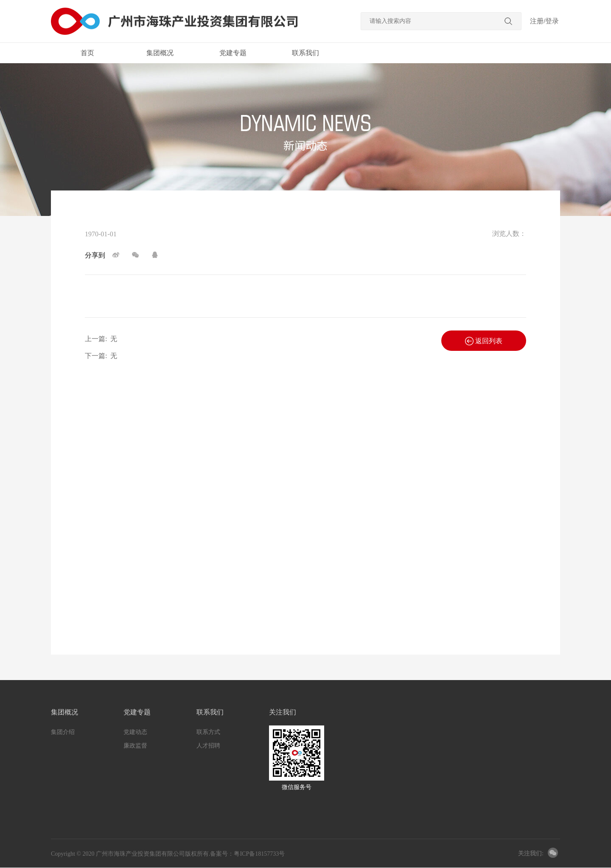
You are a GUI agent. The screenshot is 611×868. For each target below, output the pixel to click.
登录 (552, 21)
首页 (87, 53)
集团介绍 (63, 732)
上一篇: (101, 339)
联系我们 (305, 53)
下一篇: (101, 356)
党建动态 (135, 732)
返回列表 (484, 341)
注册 (537, 21)
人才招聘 (208, 746)
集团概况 (160, 53)
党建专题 (233, 53)
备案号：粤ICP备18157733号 (247, 854)
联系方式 (208, 732)
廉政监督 (135, 746)
